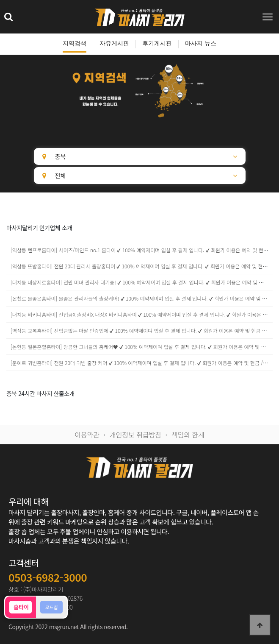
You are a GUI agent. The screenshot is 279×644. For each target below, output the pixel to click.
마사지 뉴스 (201, 43)
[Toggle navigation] (268, 17)
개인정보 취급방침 (135, 435)
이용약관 (87, 435)
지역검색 (75, 43)
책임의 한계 (188, 435)
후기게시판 (157, 43)
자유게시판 (114, 43)
